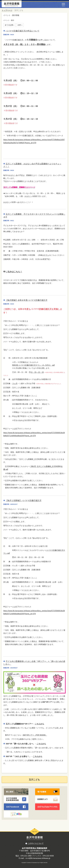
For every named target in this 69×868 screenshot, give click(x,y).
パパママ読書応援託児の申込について (23, 31)
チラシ (47, 255)
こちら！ (18, 272)
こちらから (39, 724)
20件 (20, 25)
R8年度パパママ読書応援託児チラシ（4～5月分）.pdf (33, 365)
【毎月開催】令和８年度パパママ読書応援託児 (26, 300)
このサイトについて (36, 843)
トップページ (7, 10)
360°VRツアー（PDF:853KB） (35, 735)
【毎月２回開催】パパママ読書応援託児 (24, 501)
